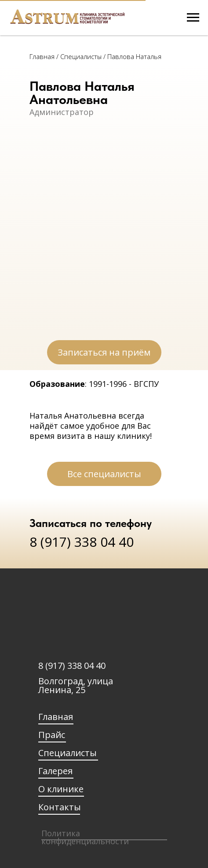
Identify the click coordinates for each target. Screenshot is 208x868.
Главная (43, 56)
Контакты (60, 807)
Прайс (52, 735)
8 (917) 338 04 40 (82, 542)
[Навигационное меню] (193, 18)
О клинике (61, 789)
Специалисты (68, 753)
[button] (104, 352)
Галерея (55, 771)
